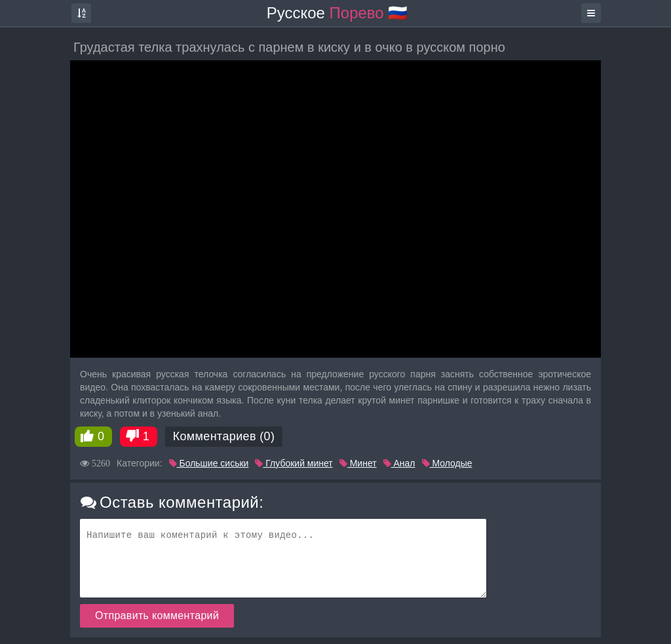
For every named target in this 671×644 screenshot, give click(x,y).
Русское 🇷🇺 (337, 13)
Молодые (447, 463)
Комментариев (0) (224, 436)
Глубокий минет (294, 463)
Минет (358, 463)
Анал (399, 463)
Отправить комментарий (157, 616)
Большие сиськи (209, 463)
